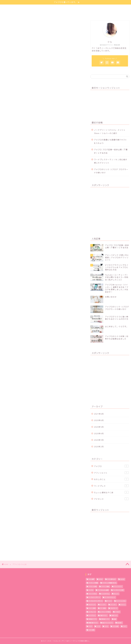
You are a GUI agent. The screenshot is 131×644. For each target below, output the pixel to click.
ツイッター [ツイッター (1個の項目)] (113, 605)
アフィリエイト (111, 473)
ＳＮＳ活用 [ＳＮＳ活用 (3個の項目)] (91, 630)
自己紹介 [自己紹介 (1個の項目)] (120, 623)
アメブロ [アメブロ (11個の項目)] (91, 590)
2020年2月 (99, 447)
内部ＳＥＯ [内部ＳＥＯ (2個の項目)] (114, 616)
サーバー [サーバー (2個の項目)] (109, 601)
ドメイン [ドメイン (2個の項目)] (123, 605)
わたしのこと (28, 8)
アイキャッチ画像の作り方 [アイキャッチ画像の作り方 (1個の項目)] (109, 583)
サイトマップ (48, 8)
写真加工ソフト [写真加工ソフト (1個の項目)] (105, 619)
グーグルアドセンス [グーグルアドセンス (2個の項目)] (110, 597)
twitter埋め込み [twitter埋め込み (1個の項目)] (111, 579)
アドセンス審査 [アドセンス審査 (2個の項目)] (105, 587)
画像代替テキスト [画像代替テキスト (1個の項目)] (93, 623)
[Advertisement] (110, 211)
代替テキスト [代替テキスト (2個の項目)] (103, 616)
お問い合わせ (96, 8)
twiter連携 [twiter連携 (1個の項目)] (91, 579)
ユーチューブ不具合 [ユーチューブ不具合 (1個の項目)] (105, 612)
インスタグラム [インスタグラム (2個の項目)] (105, 594)
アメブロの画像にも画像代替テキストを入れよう (110, 141)
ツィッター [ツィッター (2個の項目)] (103, 605)
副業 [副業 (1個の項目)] (115, 619)
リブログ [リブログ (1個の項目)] (117, 612)
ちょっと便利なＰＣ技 (111, 492)
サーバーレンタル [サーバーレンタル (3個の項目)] (121, 601)
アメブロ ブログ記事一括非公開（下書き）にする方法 (111, 151)
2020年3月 (99, 440)
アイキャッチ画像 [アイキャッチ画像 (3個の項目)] (93, 583)
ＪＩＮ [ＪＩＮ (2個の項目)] (98, 626)
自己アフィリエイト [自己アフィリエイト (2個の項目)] (108, 623)
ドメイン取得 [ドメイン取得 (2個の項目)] (92, 608)
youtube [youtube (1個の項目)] (122, 579)
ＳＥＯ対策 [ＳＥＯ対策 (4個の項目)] (115, 626)
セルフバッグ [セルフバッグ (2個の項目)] (92, 605)
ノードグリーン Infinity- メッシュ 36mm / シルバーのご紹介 (110, 132)
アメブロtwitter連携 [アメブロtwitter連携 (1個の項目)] (103, 590)
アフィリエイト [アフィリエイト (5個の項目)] (118, 587)
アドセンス (111, 499)
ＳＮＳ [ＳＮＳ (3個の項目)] (125, 626)
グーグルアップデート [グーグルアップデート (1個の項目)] (94, 597)
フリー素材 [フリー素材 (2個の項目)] (103, 608)
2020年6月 (99, 420)
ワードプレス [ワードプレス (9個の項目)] (92, 616)
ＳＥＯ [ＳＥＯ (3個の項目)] (106, 626)
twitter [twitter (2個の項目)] (101, 579)
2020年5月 (99, 427)
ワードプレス (111, 486)
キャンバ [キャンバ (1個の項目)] (116, 594)
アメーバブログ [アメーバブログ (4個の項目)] (92, 594)
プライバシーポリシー (72, 8)
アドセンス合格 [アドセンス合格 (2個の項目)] (92, 587)
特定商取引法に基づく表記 (18, 14)
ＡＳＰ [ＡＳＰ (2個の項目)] (90, 626)
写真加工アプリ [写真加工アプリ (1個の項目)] (92, 619)
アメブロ (111, 466)
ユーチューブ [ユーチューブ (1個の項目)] (92, 612)
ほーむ (10, 8)
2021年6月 (99, 414)
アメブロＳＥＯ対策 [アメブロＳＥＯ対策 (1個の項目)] (118, 590)
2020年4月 (99, 433)
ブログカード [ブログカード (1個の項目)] (114, 608)
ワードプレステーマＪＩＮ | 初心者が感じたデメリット (111, 161)
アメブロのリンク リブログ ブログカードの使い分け (111, 171)
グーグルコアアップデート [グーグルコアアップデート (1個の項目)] (95, 601)
